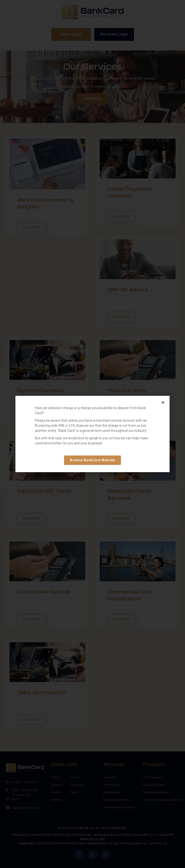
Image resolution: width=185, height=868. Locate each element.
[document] (92, 434)
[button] (163, 402)
